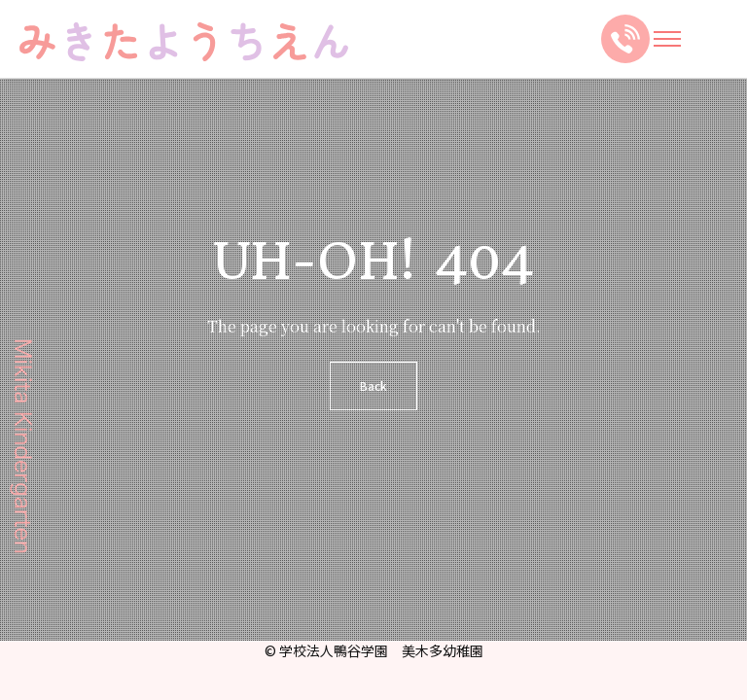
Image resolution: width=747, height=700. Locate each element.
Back (373, 385)
